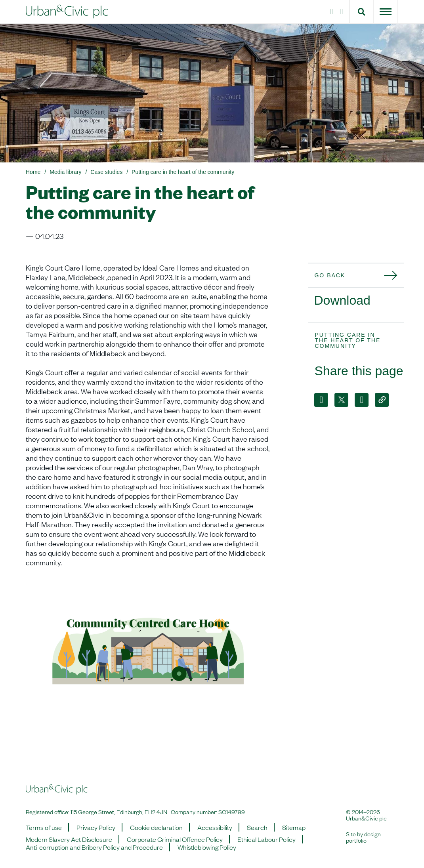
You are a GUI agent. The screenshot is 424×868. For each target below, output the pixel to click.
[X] (341, 400)
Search (257, 827)
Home (33, 172)
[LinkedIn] (343, 11)
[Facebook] (321, 400)
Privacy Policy (96, 827)
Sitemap (294, 827)
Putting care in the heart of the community (183, 172)
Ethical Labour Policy (266, 839)
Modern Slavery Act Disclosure (69, 839)
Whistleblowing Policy (207, 847)
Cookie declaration (156, 827)
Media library (65, 172)
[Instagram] (330, 11)
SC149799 (232, 811)
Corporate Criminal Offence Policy (175, 839)
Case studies (106, 172)
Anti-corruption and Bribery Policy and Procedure (94, 847)
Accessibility (215, 827)
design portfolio (363, 837)
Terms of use (44, 827)
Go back (330, 275)
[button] (362, 11)
